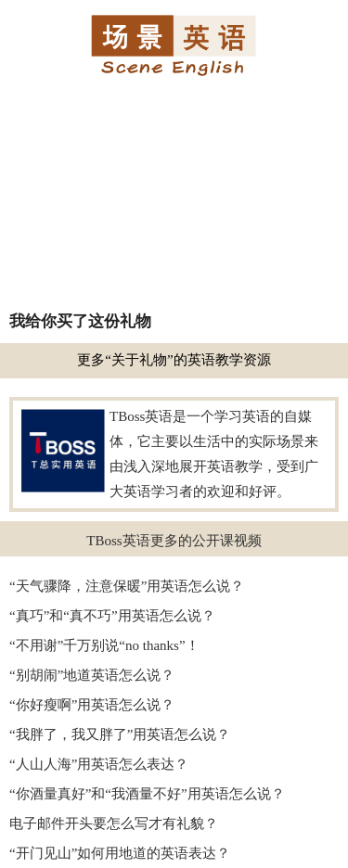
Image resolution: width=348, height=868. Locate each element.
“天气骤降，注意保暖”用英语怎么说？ (127, 586)
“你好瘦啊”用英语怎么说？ (92, 705)
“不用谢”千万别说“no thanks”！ (104, 645)
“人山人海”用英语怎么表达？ (99, 764)
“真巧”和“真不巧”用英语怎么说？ (112, 616)
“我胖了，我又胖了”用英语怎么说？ (120, 734)
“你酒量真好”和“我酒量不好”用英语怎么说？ (147, 794)
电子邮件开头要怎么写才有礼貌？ (114, 823)
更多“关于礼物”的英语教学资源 (174, 360)
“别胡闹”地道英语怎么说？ (92, 675)
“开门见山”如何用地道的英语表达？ (120, 853)
